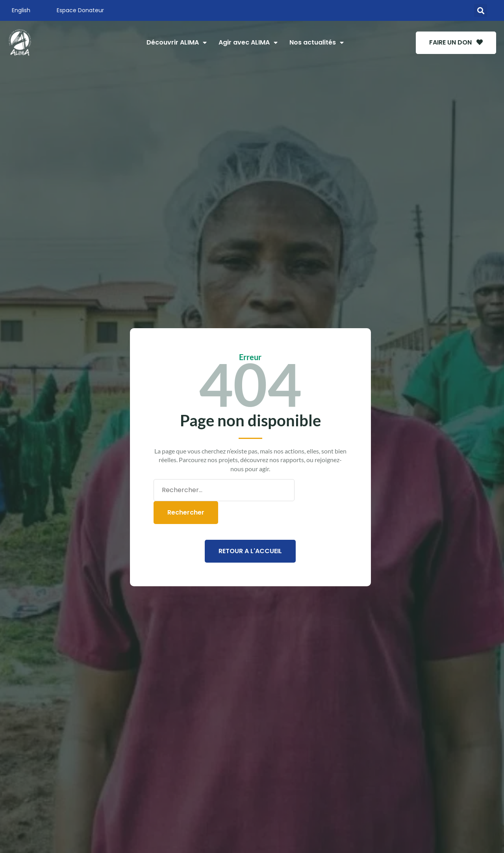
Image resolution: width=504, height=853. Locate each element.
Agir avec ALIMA (248, 43)
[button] (481, 10)
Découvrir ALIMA (176, 43)
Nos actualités (316, 43)
